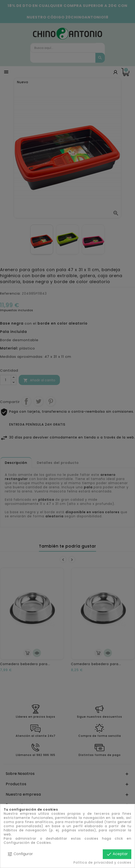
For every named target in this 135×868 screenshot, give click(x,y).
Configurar (20, 854)
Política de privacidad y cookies (102, 862)
